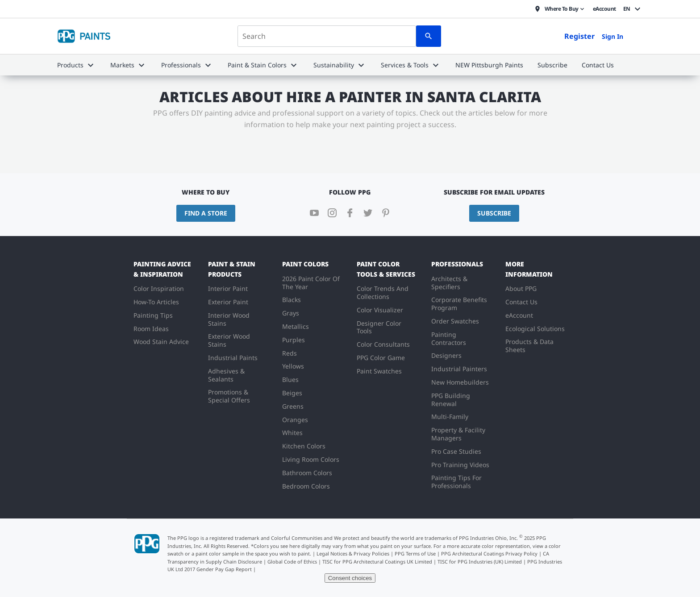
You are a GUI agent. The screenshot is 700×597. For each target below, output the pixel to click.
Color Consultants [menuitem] (383, 344)
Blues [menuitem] (290, 379)
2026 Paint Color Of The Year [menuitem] (311, 283)
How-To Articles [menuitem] (156, 302)
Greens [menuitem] (293, 406)
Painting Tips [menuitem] (153, 315)
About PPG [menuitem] (521, 288)
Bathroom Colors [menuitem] (307, 473)
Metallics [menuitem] (296, 326)
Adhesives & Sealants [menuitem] (226, 375)
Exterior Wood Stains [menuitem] (229, 340)
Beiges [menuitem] (292, 393)
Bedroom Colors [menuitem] (306, 486)
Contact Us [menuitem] (521, 302)
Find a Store (206, 213)
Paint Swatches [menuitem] (379, 371)
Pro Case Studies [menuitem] (456, 451)
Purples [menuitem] (294, 340)
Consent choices (350, 578)
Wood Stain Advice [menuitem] (161, 342)
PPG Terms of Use (415, 553)
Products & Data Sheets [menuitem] (529, 346)
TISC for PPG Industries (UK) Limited (480, 562)
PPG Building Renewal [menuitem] (451, 400)
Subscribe (494, 213)
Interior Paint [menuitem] (228, 288)
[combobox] (327, 36)
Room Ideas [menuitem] (151, 329)
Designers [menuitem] (446, 355)
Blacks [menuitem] (292, 300)
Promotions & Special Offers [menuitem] (229, 396)
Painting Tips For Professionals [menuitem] (456, 482)
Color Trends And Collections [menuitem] (383, 292)
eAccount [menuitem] (519, 315)
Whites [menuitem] (292, 433)
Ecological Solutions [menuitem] (535, 329)
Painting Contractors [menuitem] (449, 338)
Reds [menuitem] (290, 353)
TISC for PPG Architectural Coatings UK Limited (377, 562)
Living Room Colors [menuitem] (311, 459)
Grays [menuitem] (291, 313)
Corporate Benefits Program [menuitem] (459, 304)
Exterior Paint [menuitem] (228, 302)
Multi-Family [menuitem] (450, 417)
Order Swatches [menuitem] (455, 321)
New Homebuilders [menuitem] (460, 382)
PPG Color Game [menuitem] (381, 358)
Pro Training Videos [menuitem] (460, 465)
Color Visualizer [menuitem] (380, 310)
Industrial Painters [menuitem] (459, 369)
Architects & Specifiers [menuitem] (449, 283)
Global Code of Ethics (292, 562)
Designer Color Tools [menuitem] (379, 327)
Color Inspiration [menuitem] (159, 288)
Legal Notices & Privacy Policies (353, 553)
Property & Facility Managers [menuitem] (458, 434)
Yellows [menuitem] (293, 366)
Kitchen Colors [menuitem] (304, 446)
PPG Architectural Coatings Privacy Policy (489, 553)
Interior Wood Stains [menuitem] (229, 319)
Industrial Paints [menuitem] (233, 358)
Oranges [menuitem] (295, 420)
